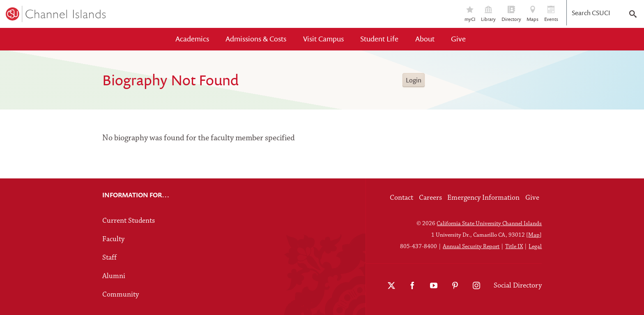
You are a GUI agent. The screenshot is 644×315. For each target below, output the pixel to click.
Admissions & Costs (256, 39)
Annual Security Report (471, 247)
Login (414, 80)
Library (488, 14)
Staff (109, 258)
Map (534, 235)
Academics (192, 39)
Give (458, 39)
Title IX (514, 247)
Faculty (113, 239)
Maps (532, 14)
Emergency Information (483, 198)
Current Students (129, 221)
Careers (430, 198)
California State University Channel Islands (489, 224)
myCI (470, 14)
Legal (535, 247)
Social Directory (518, 286)
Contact (401, 198)
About (425, 39)
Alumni (114, 276)
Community (121, 295)
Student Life (379, 39)
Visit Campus (323, 39)
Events (551, 14)
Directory (511, 14)
